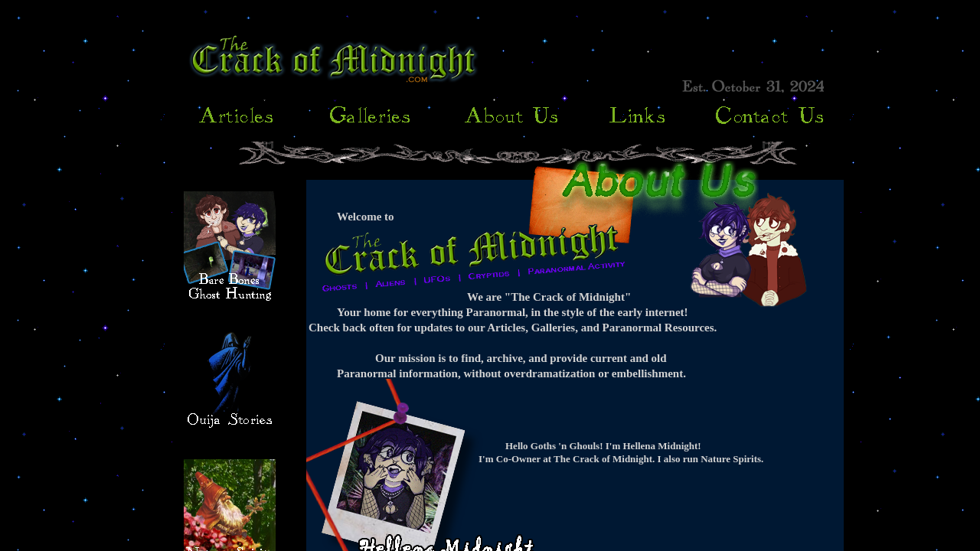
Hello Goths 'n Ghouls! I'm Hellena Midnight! (603, 446)
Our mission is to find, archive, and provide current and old (521, 358)
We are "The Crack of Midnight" (549, 297)
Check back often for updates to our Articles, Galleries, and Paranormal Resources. (513, 328)
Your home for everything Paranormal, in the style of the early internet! (513, 312)
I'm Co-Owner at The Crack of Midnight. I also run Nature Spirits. (621, 459)
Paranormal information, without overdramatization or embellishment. (511, 373)
